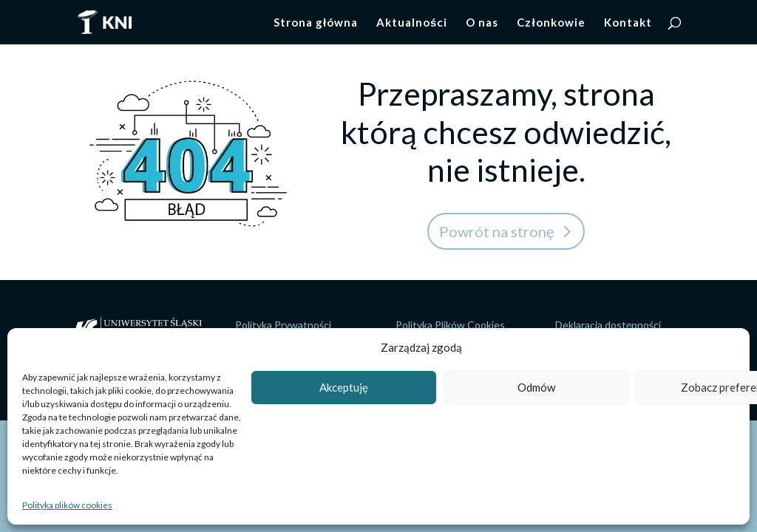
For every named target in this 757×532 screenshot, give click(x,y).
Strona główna (316, 23)
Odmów (536, 387)
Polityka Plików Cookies (450, 325)
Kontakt (628, 23)
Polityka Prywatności (283, 325)
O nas (482, 23)
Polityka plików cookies (67, 505)
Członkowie (551, 23)
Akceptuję (344, 387)
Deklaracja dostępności (608, 325)
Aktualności (412, 23)
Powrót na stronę (496, 231)
